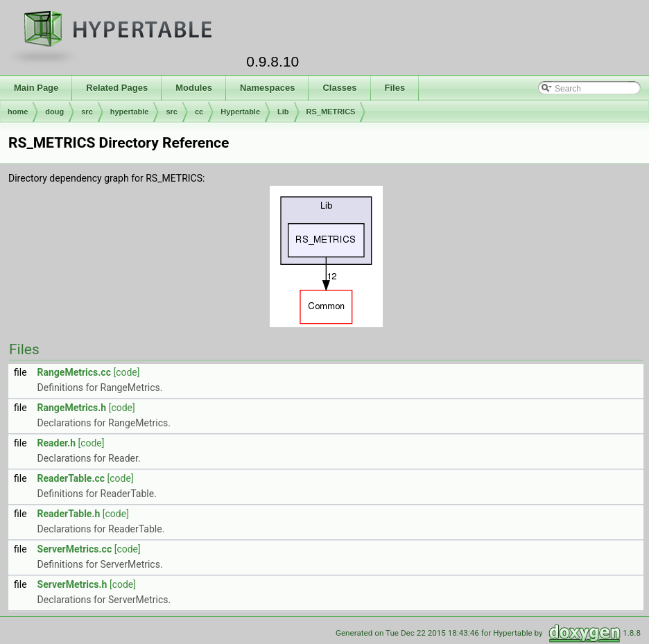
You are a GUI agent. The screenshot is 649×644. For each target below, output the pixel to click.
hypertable (130, 112)
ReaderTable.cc (71, 478)
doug (54, 112)
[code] (126, 372)
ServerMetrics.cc (75, 549)
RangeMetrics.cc (74, 372)
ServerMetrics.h (72, 584)
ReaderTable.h (69, 514)
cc (199, 112)
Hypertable (240, 112)
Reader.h (57, 443)
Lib (283, 112)
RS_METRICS (331, 112)
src (87, 112)
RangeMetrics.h (72, 408)
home (18, 112)
